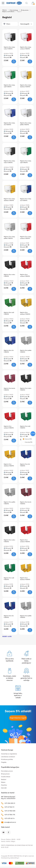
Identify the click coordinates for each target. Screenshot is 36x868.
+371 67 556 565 (10, 811)
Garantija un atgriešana (9, 754)
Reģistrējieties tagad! (18, 718)
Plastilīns (4, 785)
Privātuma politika (7, 759)
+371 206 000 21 (10, 803)
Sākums (5, 10)
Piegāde (4, 762)
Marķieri (4, 779)
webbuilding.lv (15, 858)
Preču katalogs (14, 10)
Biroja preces (25, 10)
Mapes (3, 782)
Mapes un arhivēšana (8, 12)
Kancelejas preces (7, 771)
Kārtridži (4, 788)
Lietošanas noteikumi (8, 757)
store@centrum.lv (10, 822)
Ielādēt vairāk (7, 636)
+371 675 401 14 (9, 818)
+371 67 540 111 (9, 807)
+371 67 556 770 (10, 815)
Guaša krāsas (6, 777)
